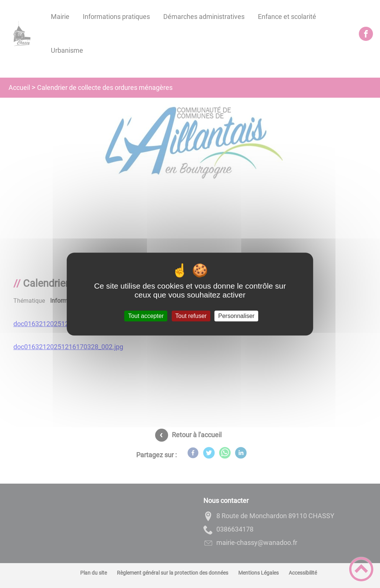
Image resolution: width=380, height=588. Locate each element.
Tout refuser (191, 316)
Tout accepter (146, 316)
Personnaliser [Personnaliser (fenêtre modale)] (236, 316)
